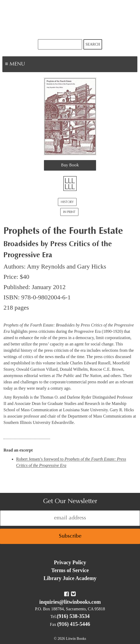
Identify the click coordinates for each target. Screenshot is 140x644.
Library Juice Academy (70, 578)
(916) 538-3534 (73, 616)
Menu (33, 65)
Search (93, 44)
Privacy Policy (70, 562)
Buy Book (70, 165)
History (67, 202)
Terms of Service (70, 570)
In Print (69, 212)
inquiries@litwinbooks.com (70, 602)
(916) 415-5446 (74, 624)
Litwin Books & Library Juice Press (70, 20)
